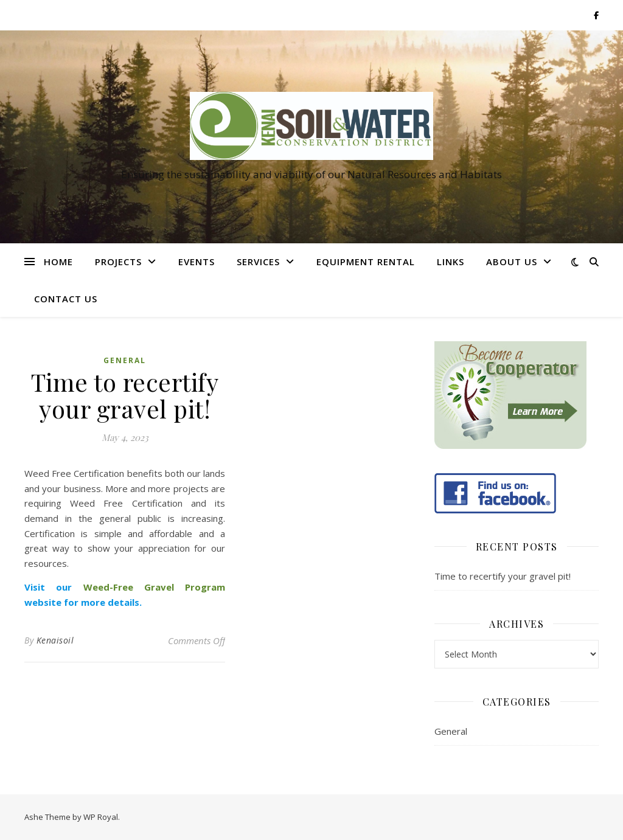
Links (451, 262)
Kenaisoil (55, 640)
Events (197, 262)
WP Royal (101, 817)
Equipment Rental (366, 262)
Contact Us (66, 299)
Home (58, 262)
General (125, 360)
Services (258, 262)
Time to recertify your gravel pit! (503, 576)
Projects (118, 262)
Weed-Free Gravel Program (155, 587)
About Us (512, 262)
